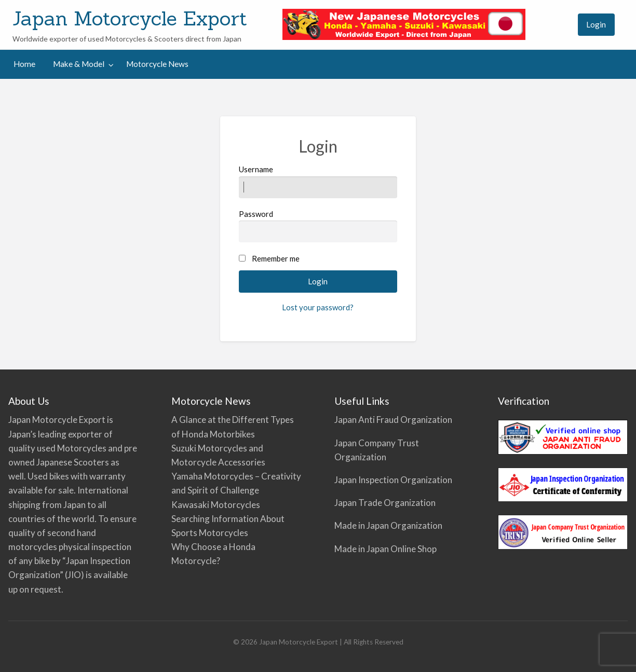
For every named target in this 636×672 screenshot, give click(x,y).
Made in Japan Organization (388, 525)
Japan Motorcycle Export (130, 18)
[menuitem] (560, 25)
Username (318, 181)
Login (596, 24)
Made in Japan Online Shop (385, 549)
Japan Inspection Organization (393, 480)
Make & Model (79, 64)
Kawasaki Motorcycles (216, 505)
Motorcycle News (157, 64)
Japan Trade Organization (385, 503)
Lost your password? (318, 307)
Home (24, 64)
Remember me (276, 258)
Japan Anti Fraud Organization (393, 420)
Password (318, 226)
